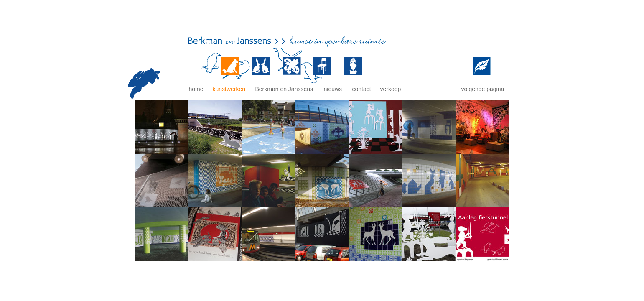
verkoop (391, 89)
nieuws (333, 89)
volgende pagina (483, 89)
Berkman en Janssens (284, 89)
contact (362, 89)
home (196, 89)
